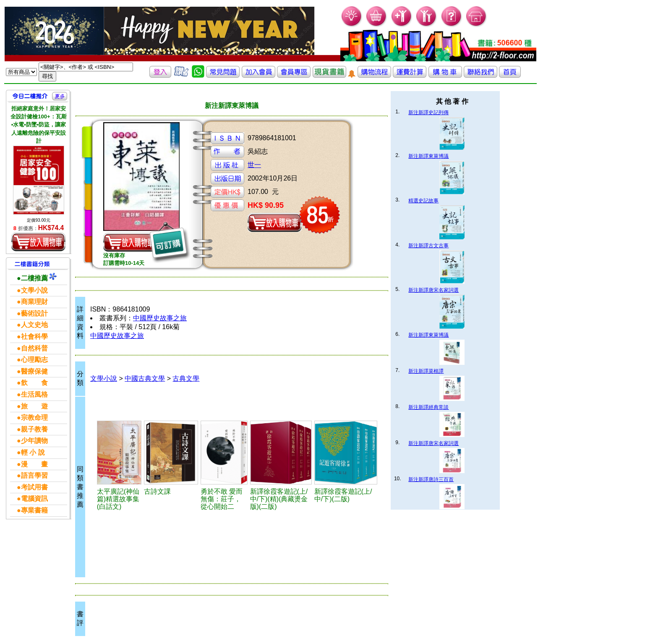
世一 (254, 165)
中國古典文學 (145, 378)
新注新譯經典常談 (428, 407)
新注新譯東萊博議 (428, 156)
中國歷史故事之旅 (160, 318)
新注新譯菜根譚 (426, 371)
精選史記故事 (423, 201)
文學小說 (104, 378)
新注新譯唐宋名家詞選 (433, 290)
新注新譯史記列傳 (428, 113)
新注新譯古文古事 (428, 246)
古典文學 (186, 378)
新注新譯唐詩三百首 (431, 479)
